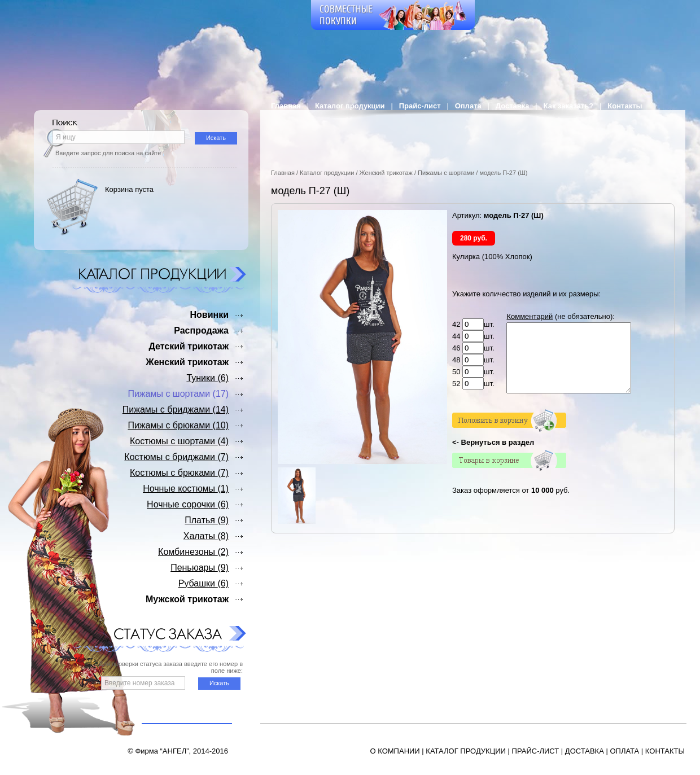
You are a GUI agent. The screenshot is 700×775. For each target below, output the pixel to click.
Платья (207, 520)
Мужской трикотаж (187, 599)
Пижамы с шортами (446, 173)
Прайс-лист (420, 106)
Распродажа (201, 330)
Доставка (513, 106)
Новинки (209, 315)
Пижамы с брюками (178, 425)
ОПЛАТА (624, 751)
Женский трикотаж (386, 173)
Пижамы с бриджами (176, 410)
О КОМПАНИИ (395, 751)
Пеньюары (200, 568)
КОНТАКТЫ (665, 751)
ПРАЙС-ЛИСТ (536, 751)
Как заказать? (569, 106)
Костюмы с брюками (179, 473)
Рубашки (204, 583)
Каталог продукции (350, 106)
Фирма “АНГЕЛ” (162, 751)
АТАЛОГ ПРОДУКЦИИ (468, 751)
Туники (207, 378)
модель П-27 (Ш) (503, 173)
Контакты (625, 106)
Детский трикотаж (189, 346)
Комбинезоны (193, 552)
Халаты (206, 536)
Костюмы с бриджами (176, 457)
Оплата (468, 106)
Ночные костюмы (186, 489)
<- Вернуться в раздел (493, 456)
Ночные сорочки (188, 504)
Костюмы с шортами (179, 441)
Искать (216, 138)
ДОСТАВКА (585, 751)
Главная (286, 106)
